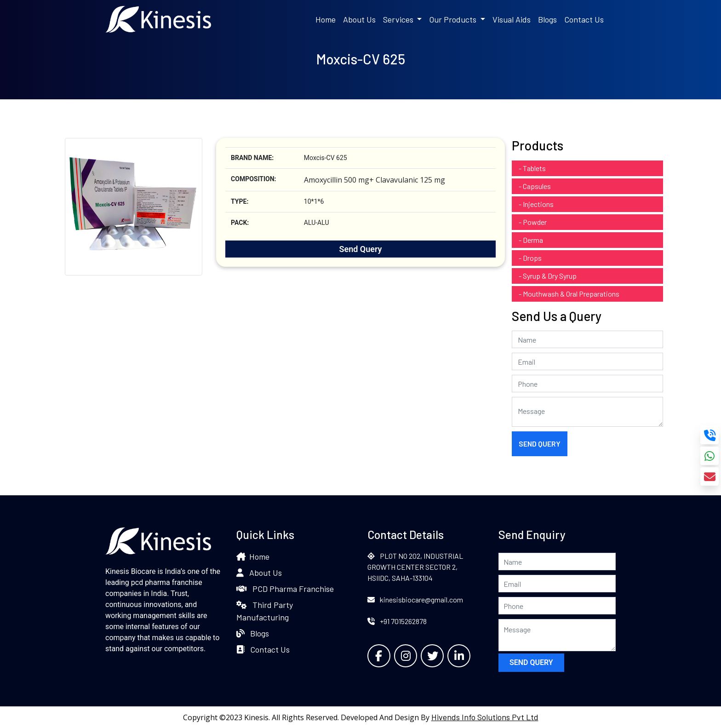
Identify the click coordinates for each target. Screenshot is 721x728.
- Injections (536, 204)
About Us (359, 19)
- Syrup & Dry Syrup (548, 276)
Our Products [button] (454, 19)
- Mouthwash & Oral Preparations (569, 294)
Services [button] (399, 19)
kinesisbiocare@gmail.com (415, 599)
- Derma (531, 240)
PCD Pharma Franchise (285, 589)
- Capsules (535, 186)
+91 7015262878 (397, 621)
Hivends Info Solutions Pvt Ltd (485, 717)
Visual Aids (512, 19)
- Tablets (532, 168)
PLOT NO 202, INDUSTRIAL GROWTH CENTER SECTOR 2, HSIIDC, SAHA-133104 (415, 567)
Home (326, 19)
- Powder (533, 222)
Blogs (547, 19)
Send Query (360, 249)
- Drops (530, 258)
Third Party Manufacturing (265, 611)
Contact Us (584, 19)
